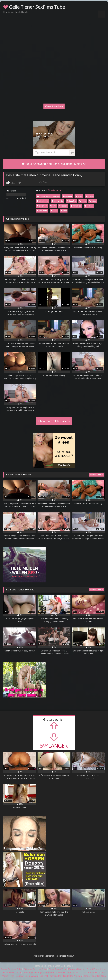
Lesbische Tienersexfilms (48, 196)
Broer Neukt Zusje (12, 973)
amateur (67, 196)
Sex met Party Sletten (51, 976)
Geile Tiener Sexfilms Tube (34, 7)
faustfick (72, 201)
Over (43, 182)
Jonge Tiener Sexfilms (95, 976)
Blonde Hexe (54, 190)
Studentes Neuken (72, 976)
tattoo (54, 211)
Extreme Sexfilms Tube (35, 969)
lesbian (63, 206)
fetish (83, 201)
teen (64, 211)
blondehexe (43, 201)
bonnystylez (58, 201)
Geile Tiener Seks (91, 973)
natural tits (76, 206)
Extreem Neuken (77, 969)
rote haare (42, 211)
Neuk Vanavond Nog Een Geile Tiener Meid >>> (54, 164)
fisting (93, 201)
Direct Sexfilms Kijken (33, 973)
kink (53, 206)
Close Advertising (54, 106)
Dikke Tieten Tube (58, 969)
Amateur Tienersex (55, 973)
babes (79, 196)
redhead (89, 206)
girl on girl (42, 206)
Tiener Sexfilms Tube (11, 969)
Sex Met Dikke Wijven (27, 976)
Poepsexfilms (73, 973)
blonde (90, 196)
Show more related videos (54, 421)
